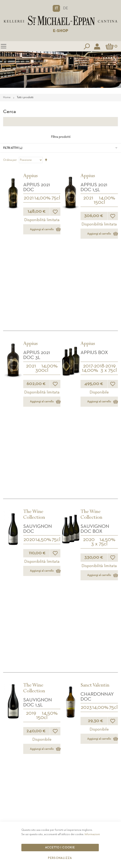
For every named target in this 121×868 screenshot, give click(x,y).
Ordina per (10, 160)
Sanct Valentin (95, 435)
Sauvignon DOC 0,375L (38, 620)
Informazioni (92, 834)
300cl (42, 287)
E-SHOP (61, 31)
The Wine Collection (34, 348)
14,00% (42, 198)
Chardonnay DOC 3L (97, 535)
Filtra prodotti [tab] (61, 137)
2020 (29, 372)
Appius (31, 176)
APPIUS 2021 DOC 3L (37, 271)
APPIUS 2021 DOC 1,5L (94, 187)
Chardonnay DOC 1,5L (40, 535)
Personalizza (60, 858)
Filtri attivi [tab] (11, 148)
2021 (29, 198)
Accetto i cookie (60, 848)
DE (66, 8)
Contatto (61, 815)
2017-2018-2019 (99, 282)
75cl (56, 198)
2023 (86, 456)
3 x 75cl (109, 287)
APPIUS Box (94, 269)
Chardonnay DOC (97, 446)
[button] (56, 8)
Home (7, 97)
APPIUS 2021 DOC (37, 187)
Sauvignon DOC (38, 361)
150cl (99, 202)
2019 (31, 462)
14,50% (43, 372)
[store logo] (60, 21)
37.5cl (42, 635)
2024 (31, 631)
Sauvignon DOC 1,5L (38, 451)
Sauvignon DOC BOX (95, 361)
